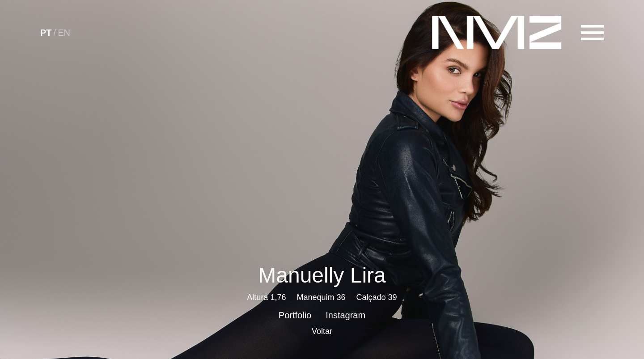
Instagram (345, 315)
